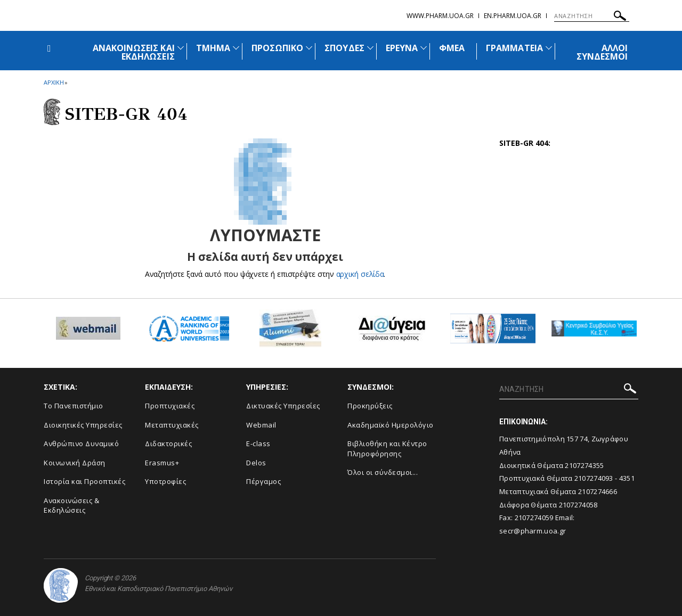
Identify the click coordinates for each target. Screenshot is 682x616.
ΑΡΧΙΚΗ (54, 82)
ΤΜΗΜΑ (213, 48)
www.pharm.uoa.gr (440, 16)
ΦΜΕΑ (452, 48)
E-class (258, 443)
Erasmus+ (162, 463)
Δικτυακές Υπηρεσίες (283, 406)
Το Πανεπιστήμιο (74, 406)
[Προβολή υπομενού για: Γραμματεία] (549, 48)
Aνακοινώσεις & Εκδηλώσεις (71, 506)
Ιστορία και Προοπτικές (84, 481)
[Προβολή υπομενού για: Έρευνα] (424, 48)
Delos (256, 463)
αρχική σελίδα (360, 274)
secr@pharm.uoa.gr (533, 531)
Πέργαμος (263, 481)
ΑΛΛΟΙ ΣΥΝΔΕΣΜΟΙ (602, 52)
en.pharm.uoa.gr (513, 16)
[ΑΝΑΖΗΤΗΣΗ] (592, 16)
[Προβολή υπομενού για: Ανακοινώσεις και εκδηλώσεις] (181, 48)
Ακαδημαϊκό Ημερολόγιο (391, 425)
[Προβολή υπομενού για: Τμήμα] (236, 48)
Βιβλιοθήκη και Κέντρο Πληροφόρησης (387, 449)
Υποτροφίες (165, 481)
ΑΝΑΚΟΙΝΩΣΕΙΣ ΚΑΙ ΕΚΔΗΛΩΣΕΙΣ (134, 52)
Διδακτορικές (168, 443)
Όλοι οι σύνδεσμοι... (383, 472)
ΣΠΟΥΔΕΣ (344, 48)
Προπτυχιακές (170, 406)
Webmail (261, 425)
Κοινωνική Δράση (75, 463)
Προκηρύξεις (370, 406)
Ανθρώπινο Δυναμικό (81, 443)
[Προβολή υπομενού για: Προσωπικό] (309, 48)
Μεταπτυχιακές (172, 425)
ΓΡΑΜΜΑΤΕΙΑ (514, 48)
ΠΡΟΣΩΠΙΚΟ (277, 48)
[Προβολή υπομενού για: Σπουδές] (370, 48)
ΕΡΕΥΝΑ (402, 48)
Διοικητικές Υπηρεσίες (83, 425)
